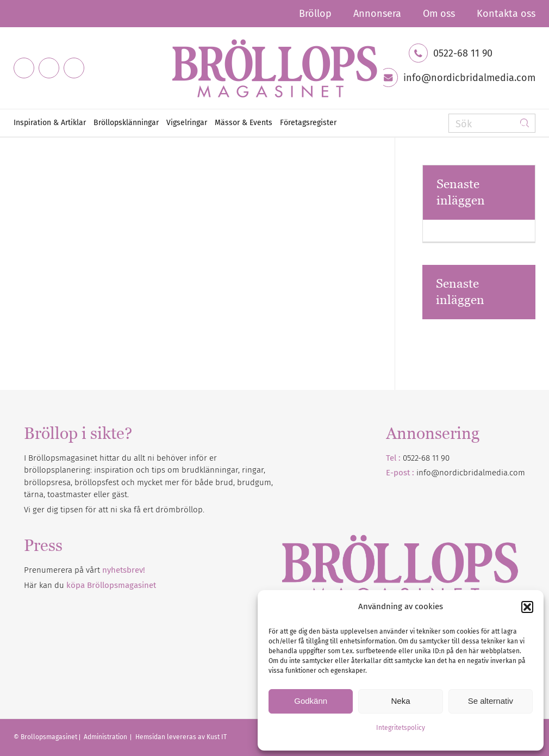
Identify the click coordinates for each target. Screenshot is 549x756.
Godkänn (311, 701)
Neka (400, 701)
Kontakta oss (506, 14)
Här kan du (90, 585)
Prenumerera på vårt (85, 570)
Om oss (439, 14)
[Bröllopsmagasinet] (274, 68)
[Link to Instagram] (49, 68)
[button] (527, 607)
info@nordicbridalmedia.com (469, 78)
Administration (106, 737)
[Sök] (492, 123)
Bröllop (315, 14)
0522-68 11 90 (463, 53)
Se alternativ (491, 701)
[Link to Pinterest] (74, 68)
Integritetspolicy (401, 728)
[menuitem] (315, 14)
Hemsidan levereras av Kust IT (181, 737)
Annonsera (377, 14)
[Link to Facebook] (24, 68)
